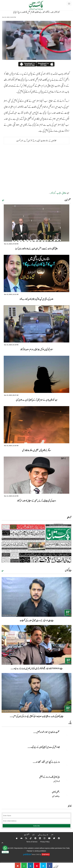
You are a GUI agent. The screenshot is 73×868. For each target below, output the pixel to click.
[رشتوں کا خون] (66, 796)
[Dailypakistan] (33, 6)
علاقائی (64, 193)
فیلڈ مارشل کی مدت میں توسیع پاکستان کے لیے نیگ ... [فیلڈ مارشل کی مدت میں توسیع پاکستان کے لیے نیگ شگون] (44, 747)
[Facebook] (58, 838)
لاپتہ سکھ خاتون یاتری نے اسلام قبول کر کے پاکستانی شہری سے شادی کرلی (36, 400)
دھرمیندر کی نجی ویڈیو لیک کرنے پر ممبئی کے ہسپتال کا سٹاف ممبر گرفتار (36, 501)
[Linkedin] (39, 838)
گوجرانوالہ (53, 193)
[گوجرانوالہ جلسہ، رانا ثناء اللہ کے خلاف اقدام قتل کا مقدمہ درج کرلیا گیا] (50, 865)
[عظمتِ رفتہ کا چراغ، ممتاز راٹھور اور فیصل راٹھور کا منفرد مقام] (66, 736)
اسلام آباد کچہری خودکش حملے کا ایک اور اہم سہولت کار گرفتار (37, 349)
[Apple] (15, 838)
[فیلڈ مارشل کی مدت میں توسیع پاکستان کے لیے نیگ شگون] (66, 751)
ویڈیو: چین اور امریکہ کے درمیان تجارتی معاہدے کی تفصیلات (37, 620)
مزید (3, 200)
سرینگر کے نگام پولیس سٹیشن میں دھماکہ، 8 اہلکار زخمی (37, 450)
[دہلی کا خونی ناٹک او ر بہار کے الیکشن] (66, 781)
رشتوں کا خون (56, 792)
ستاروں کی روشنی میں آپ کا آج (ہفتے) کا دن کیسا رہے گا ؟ (36, 299)
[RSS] (25, 838)
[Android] (20, 838)
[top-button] (2, 843)
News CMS (36, 854)
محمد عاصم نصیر (57, 781)
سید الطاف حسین (56, 796)
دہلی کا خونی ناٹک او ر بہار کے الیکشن (49, 777)
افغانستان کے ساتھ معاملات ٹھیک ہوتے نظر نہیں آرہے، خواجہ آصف (36, 141)
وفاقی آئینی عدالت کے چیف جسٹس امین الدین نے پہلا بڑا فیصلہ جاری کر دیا (36, 249)
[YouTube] (48, 838)
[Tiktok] (29, 838)
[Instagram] (43, 838)
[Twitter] (53, 838)
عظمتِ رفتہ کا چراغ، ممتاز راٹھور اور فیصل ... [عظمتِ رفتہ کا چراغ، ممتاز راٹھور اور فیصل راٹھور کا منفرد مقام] (47, 732)
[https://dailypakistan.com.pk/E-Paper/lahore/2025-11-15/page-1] (36, 543)
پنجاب (59, 193)
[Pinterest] (34, 838)
